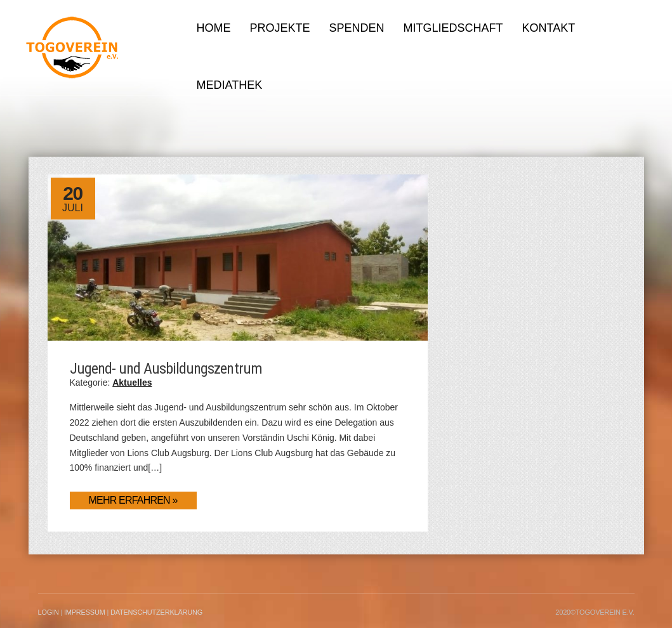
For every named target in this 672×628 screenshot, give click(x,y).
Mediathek (230, 85)
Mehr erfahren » (133, 500)
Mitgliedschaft (453, 28)
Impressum (85, 612)
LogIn (49, 612)
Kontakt (549, 28)
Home (214, 28)
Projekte (280, 28)
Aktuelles (132, 383)
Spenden (357, 28)
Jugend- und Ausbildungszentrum (166, 369)
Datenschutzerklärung (156, 612)
